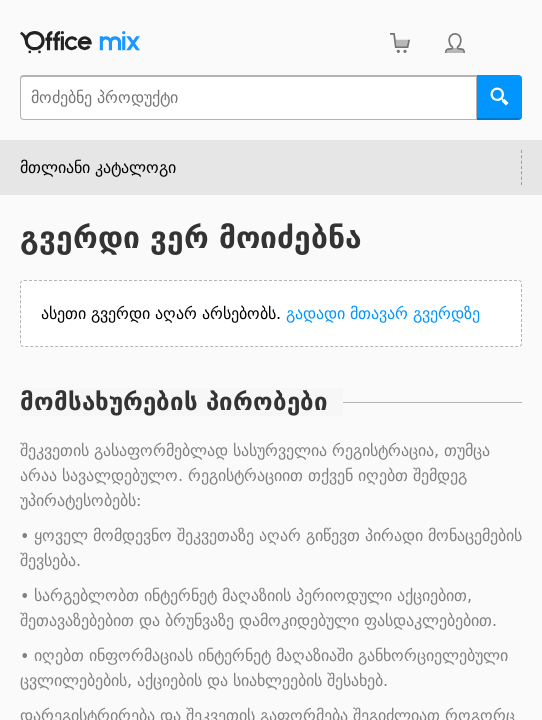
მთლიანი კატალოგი (98, 167)
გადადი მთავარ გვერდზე (383, 313)
